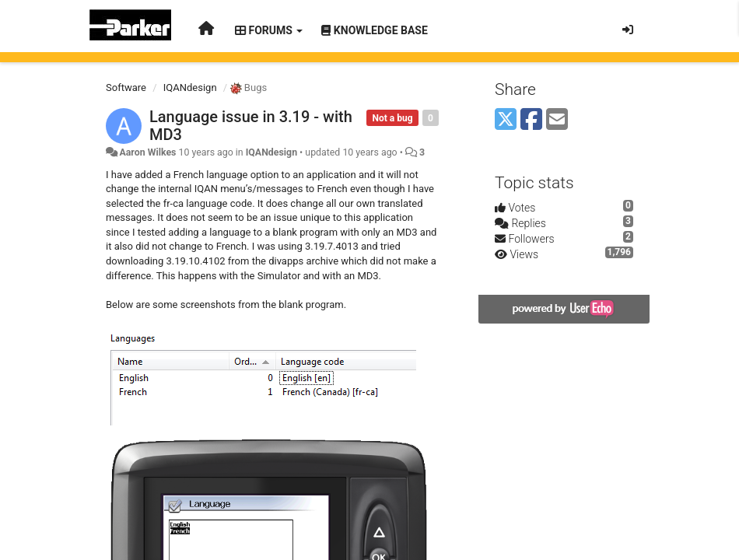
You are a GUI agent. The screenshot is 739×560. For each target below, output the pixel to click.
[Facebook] (531, 120)
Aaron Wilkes (147, 152)
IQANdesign (190, 87)
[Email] (557, 120)
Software (126, 87)
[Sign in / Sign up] (628, 30)
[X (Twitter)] (506, 120)
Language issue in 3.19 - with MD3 (251, 126)
